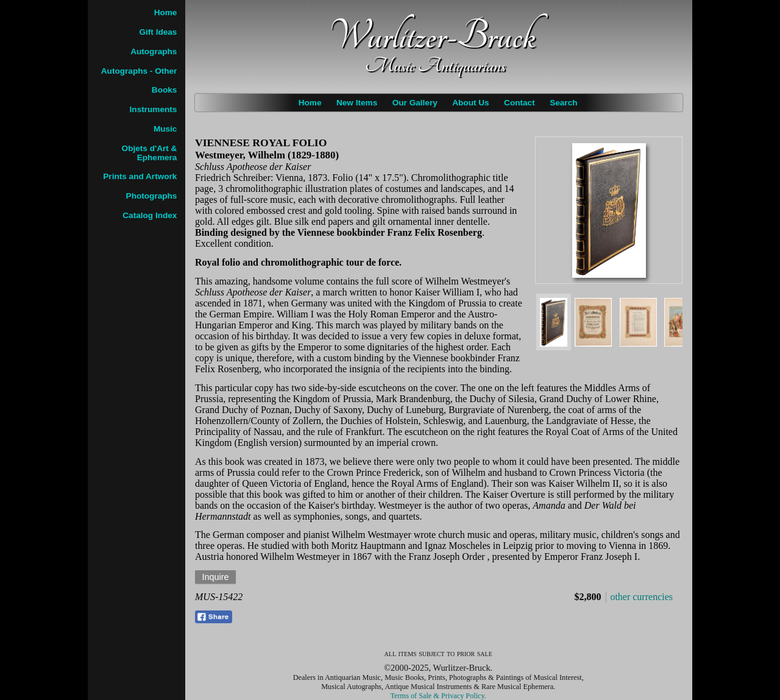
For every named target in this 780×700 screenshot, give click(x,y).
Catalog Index (150, 215)
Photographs (152, 196)
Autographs (154, 51)
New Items (357, 103)
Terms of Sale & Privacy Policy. (438, 696)
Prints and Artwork (140, 176)
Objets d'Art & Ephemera (150, 153)
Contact (519, 103)
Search (563, 103)
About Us (470, 103)
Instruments (154, 109)
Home (310, 103)
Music (165, 129)
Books (165, 90)
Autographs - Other (139, 71)
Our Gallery (415, 103)
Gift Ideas (158, 32)
